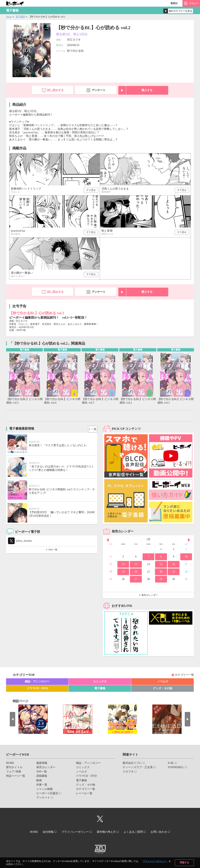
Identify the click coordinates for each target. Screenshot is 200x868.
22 (161, 572)
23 (174, 572)
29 (161, 579)
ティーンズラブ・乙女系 (138, 768)
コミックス (100, 682)
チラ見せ (91, 190)
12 (123, 565)
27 (136, 579)
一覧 (93, 429)
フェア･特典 (14, 772)
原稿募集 (42, 776)
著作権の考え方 (107, 832)
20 (136, 572)
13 (136, 565)
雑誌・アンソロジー (37, 682)
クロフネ (128, 772)
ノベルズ (162, 682)
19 (123, 572)
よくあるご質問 (137, 832)
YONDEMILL (176, 768)
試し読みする (55, 90)
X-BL (171, 763)
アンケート (99, 90)
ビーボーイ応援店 (47, 794)
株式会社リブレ (132, 763)
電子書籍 (20, 17)
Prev (108, 540)
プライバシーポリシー (154, 861)
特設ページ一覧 (16, 776)
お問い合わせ (164, 832)
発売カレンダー (150, 595)
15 (161, 565)
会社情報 (45, 832)
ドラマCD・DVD (37, 689)
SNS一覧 (53, 550)
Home (9, 17)
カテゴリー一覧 (184, 675)
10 (186, 557)
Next (189, 540)
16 (174, 565)
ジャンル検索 (45, 789)
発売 (174, 3)
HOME (10, 763)
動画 (39, 781)
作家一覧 (42, 785)
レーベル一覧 (84, 794)
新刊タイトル (14, 768)
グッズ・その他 (162, 689)
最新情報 (42, 763)
